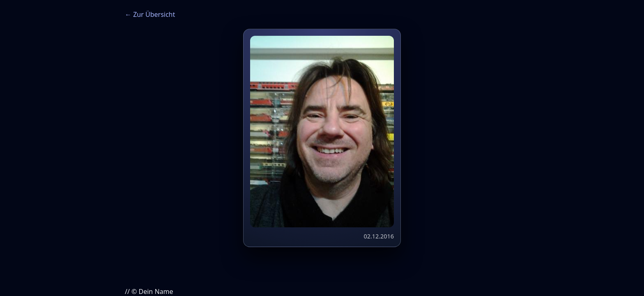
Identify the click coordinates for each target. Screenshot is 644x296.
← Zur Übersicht (150, 14)
